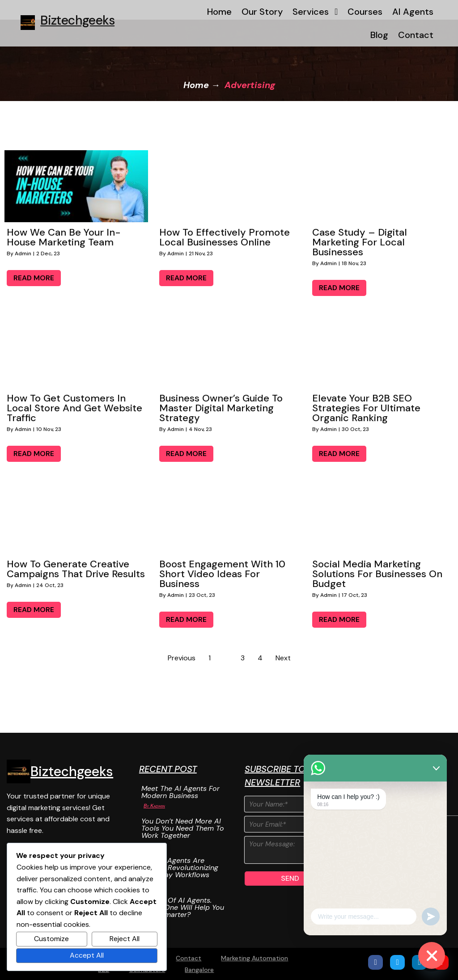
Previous (182, 658)
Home (196, 85)
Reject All (125, 939)
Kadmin (158, 806)
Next (283, 658)
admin (23, 253)
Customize (51, 939)
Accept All (87, 955)
